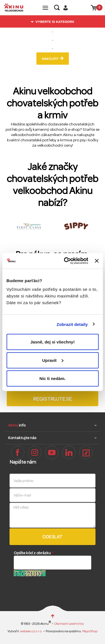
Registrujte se (53, 399)
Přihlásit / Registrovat (67, 8)
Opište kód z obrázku (33, 553)
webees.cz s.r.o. (32, 631)
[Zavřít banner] (97, 261)
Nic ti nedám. (53, 378)
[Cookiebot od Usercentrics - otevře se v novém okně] (66, 261)
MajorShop (90, 631)
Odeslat (53, 537)
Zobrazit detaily (72, 324)
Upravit (53, 360)
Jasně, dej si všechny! (52, 342)
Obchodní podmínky (69, 624)
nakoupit (50, 59)
